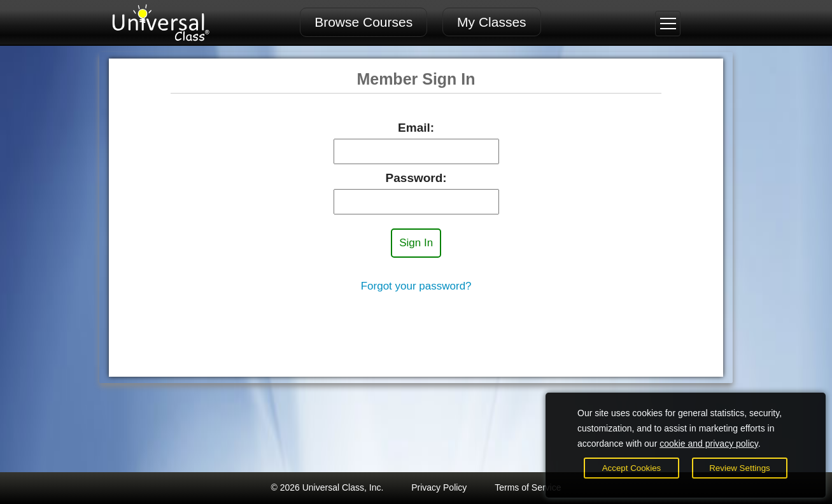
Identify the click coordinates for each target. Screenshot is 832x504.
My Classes (492, 22)
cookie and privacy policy (709, 444)
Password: (416, 178)
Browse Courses (363, 22)
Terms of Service (528, 487)
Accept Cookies (632, 468)
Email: (416, 128)
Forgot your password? (416, 286)
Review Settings (740, 468)
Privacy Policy (439, 487)
